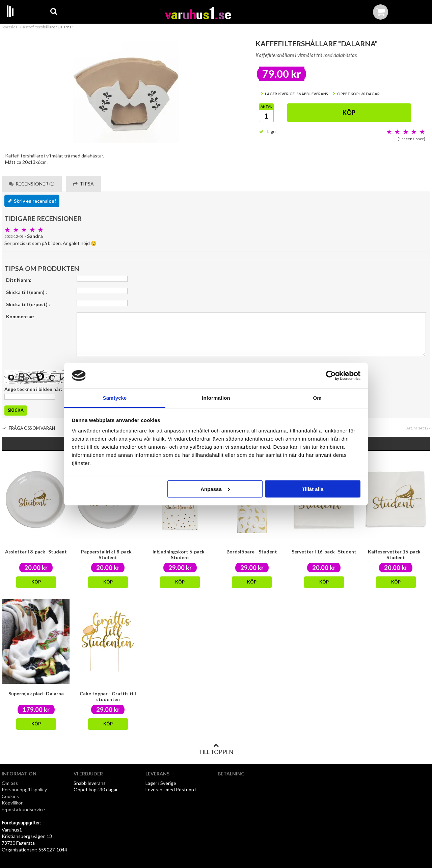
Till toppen (216, 749)
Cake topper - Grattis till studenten (108, 696)
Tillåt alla (313, 489)
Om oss (10, 783)
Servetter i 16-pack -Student (324, 552)
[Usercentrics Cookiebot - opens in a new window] (331, 376)
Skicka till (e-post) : (28, 304)
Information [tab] (216, 398)
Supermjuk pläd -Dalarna (36, 693)
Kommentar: (20, 316)
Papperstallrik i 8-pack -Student (108, 554)
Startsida (10, 27)
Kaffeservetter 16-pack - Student (396, 554)
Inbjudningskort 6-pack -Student (180, 554)
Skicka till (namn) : (26, 292)
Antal (266, 106)
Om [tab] (317, 398)
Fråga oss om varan (28, 428)
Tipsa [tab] (83, 184)
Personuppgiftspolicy (24, 789)
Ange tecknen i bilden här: (33, 389)
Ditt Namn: (19, 280)
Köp (349, 113)
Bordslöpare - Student (252, 552)
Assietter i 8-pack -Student (36, 552)
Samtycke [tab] (115, 398)
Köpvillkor (12, 803)
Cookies (10, 796)
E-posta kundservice (24, 809)
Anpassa (215, 489)
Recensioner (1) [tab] (32, 184)
